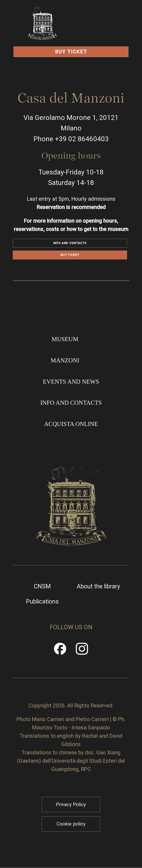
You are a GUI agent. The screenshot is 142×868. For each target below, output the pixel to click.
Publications (42, 602)
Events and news (71, 382)
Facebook (60, 652)
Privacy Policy (71, 804)
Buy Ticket (71, 52)
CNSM (42, 586)
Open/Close (103, 32)
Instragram (82, 652)
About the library (98, 586)
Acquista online (71, 424)
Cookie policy (71, 824)
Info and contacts (70, 243)
